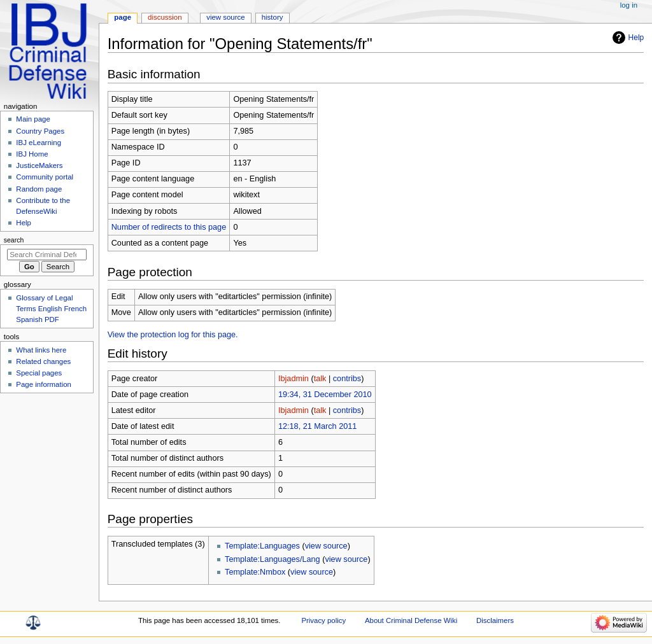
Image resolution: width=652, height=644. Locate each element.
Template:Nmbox (255, 572)
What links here (41, 350)
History (273, 17)
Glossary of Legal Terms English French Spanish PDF (51, 309)
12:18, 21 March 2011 (317, 426)
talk (320, 379)
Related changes (43, 361)
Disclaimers (495, 620)
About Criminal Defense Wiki (411, 620)
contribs (347, 379)
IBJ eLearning (39, 143)
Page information (44, 384)
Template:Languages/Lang (273, 559)
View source (225, 17)
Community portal (45, 177)
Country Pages (40, 131)
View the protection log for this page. (173, 335)
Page (123, 17)
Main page (33, 119)
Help (636, 38)
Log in (629, 5)
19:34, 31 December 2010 (325, 395)
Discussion (165, 17)
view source (326, 546)
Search (14, 240)
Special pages (39, 373)
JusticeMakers (39, 165)
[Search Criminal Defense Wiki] (47, 255)
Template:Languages (262, 546)
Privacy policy (323, 620)
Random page (39, 189)
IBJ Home (32, 154)
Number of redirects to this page (169, 227)
